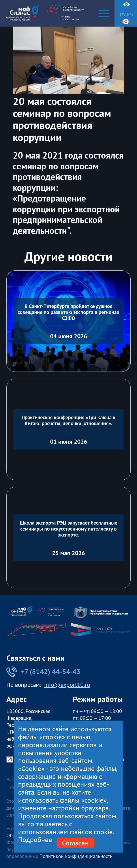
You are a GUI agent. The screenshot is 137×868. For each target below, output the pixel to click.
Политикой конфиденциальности (76, 856)
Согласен (75, 843)
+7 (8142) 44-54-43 (43, 672)
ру (123, 15)
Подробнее (35, 840)
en (130, 15)
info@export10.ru (67, 685)
